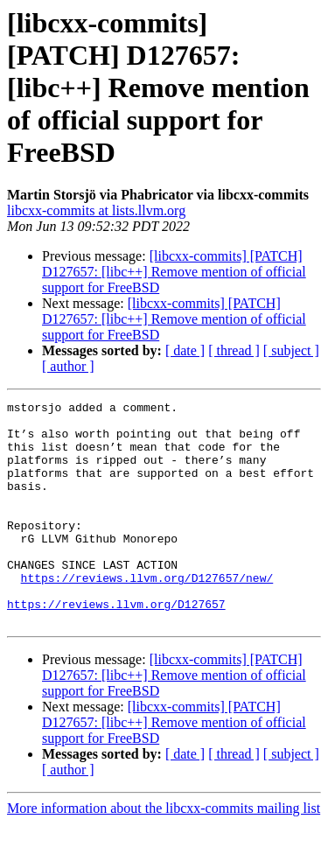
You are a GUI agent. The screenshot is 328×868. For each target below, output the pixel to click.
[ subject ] (291, 350)
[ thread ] (234, 350)
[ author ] (68, 366)
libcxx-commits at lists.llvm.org (96, 210)
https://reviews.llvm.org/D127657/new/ (147, 614)
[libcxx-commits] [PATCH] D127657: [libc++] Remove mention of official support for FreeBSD (174, 272)
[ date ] (185, 350)
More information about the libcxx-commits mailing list (164, 853)
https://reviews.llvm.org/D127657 (116, 646)
